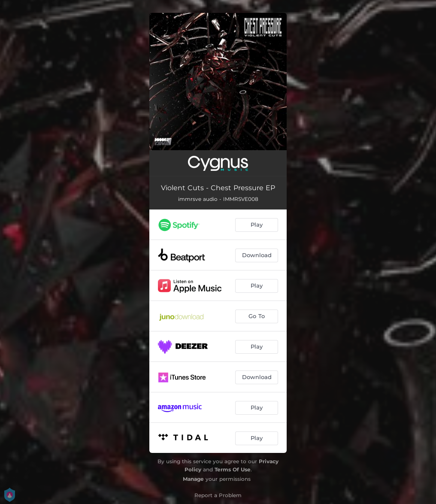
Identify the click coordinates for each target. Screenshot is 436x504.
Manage (193, 479)
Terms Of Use (233, 469)
